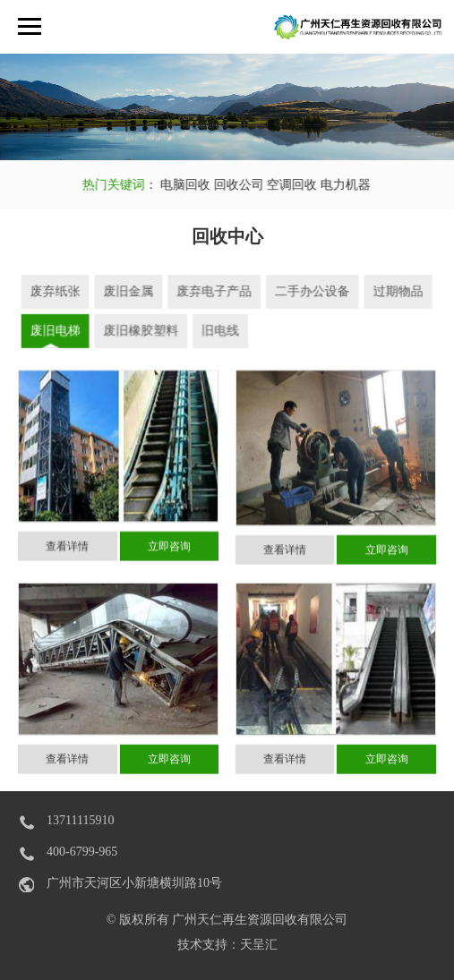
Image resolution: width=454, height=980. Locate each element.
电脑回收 (176, 185)
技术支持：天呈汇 (227, 945)
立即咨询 (169, 551)
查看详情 (67, 551)
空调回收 (285, 185)
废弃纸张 (59, 292)
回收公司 (230, 185)
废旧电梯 (59, 331)
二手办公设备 (311, 292)
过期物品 (394, 292)
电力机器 (337, 185)
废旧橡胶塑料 (142, 331)
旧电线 (221, 331)
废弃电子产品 (214, 292)
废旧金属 (130, 292)
